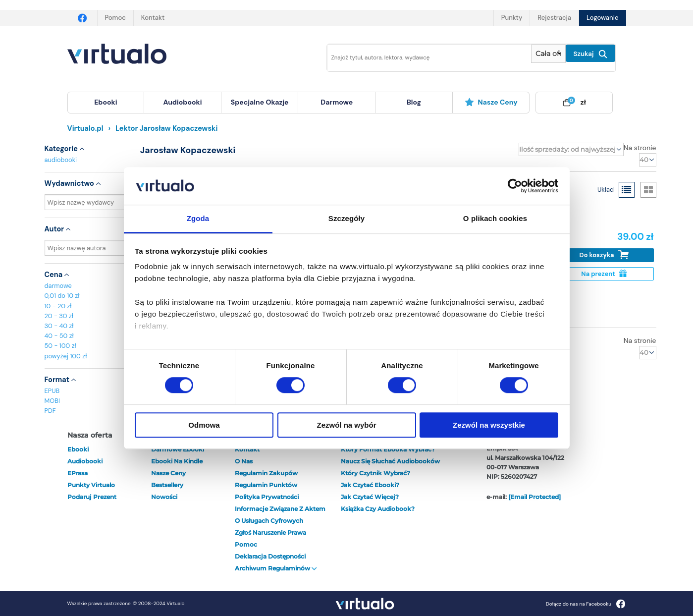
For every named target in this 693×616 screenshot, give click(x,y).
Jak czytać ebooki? (370, 485)
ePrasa (78, 473)
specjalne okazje (260, 102)
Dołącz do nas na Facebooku (586, 604)
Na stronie (640, 148)
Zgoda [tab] (198, 219)
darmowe (337, 102)
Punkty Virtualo (91, 485)
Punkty (512, 18)
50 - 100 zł (60, 346)
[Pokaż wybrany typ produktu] (548, 54)
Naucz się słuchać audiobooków (390, 461)
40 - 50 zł (59, 336)
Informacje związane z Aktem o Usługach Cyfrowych (280, 515)
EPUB (52, 391)
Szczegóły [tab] (346, 219)
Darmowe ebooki (178, 449)
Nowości (164, 497)
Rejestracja (554, 18)
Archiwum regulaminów (276, 568)
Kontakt (153, 18)
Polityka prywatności (267, 497)
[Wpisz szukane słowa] (423, 58)
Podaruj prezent (92, 497)
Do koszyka (604, 255)
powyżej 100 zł (66, 356)
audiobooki (61, 160)
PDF (50, 411)
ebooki (78, 449)
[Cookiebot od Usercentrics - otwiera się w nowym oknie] (515, 186)
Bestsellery (167, 485)
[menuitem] (106, 103)
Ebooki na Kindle (177, 461)
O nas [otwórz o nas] (244, 461)
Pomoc (115, 18)
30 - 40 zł (59, 326)
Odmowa (204, 425)
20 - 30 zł (59, 316)
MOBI (52, 401)
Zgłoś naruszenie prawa (270, 532)
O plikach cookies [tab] (495, 219)
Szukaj (590, 54)
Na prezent (604, 274)
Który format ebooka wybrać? (388, 449)
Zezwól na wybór (346, 425)
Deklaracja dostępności (270, 556)
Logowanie (602, 18)
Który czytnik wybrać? (375, 473)
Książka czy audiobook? (378, 509)
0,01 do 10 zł (62, 296)
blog (414, 102)
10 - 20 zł (58, 306)
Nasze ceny (491, 102)
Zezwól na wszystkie (489, 425)
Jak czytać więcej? (370, 497)
